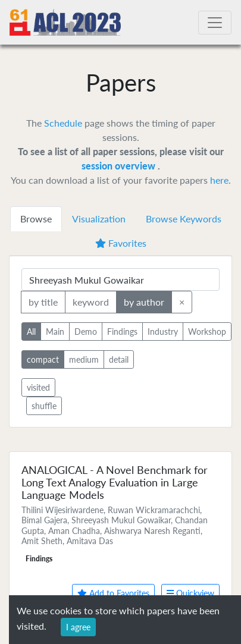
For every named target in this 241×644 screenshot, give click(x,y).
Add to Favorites (113, 593)
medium (84, 359)
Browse (36, 219)
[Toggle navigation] (215, 23)
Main (55, 331)
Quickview (190, 593)
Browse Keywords (184, 219)
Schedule (63, 123)
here (219, 180)
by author (144, 301)
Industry (163, 331)
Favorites (121, 243)
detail (119, 359)
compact (43, 359)
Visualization (99, 219)
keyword (91, 301)
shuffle (44, 406)
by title (43, 301)
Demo (86, 331)
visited (38, 387)
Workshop (207, 331)
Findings (122, 331)
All (31, 331)
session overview (120, 166)
